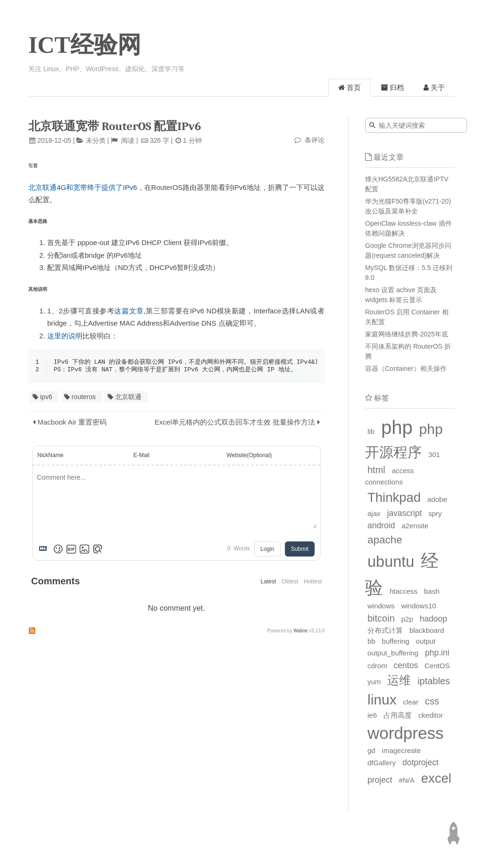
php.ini (437, 653)
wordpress (405, 733)
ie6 (372, 715)
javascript (404, 513)
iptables (434, 681)
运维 (399, 680)
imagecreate (402, 750)
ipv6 (46, 398)
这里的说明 (65, 336)
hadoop (433, 619)
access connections (389, 476)
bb (371, 641)
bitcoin (381, 618)
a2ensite (415, 526)
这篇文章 (129, 311)
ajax (374, 513)
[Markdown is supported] (45, 550)
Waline (300, 632)
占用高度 (398, 715)
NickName (50, 456)
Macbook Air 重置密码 (72, 423)
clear (411, 702)
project (380, 780)
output (426, 641)
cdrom (377, 666)
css (432, 701)
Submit (300, 550)
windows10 (418, 606)
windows (381, 606)
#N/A (406, 780)
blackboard (427, 630)
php (397, 427)
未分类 (96, 140)
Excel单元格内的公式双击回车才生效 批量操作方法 (235, 423)
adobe (437, 499)
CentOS (437, 666)
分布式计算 (385, 630)
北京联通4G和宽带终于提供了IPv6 (83, 187)
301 (434, 454)
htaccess (404, 591)
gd (371, 750)
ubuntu (391, 562)
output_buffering (393, 653)
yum (374, 682)
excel (436, 778)
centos (406, 665)
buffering (396, 641)
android (381, 525)
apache (385, 540)
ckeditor (431, 715)
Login (267, 550)
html (376, 470)
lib (371, 431)
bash (432, 591)
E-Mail (142, 456)
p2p (407, 619)
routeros (84, 398)
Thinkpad (394, 497)
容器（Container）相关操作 (406, 368)
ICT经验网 (85, 45)
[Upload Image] (84, 550)
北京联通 (128, 398)
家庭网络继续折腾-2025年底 (407, 334)
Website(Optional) (249, 456)
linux (382, 700)
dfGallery (382, 763)
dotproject (421, 762)
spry (435, 513)
